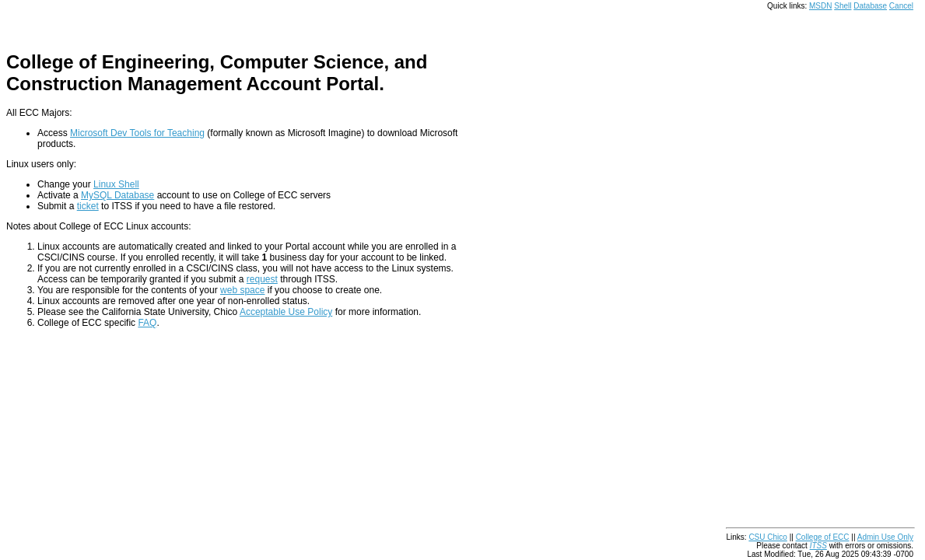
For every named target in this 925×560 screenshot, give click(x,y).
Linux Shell (116, 184)
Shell (843, 6)
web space (242, 290)
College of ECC (823, 537)
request (262, 279)
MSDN (820, 6)
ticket (88, 206)
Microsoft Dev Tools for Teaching (137, 133)
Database (870, 6)
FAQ (147, 323)
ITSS (818, 546)
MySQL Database (117, 195)
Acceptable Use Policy (286, 312)
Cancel (901, 6)
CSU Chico (767, 537)
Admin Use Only (885, 537)
